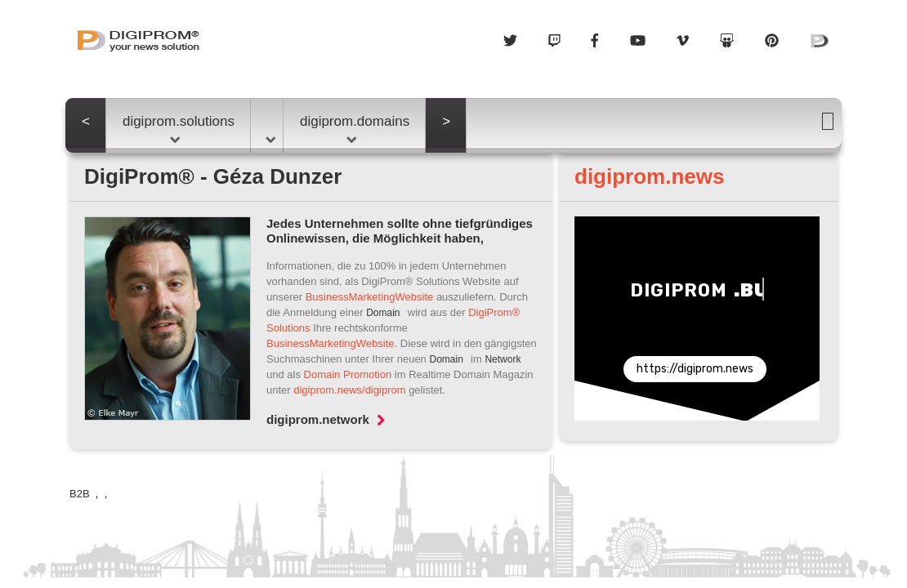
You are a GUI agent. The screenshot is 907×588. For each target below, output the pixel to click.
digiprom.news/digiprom (349, 390)
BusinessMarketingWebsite (370, 297)
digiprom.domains (355, 128)
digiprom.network (326, 419)
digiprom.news (649, 176)
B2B (81, 494)
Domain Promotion (348, 374)
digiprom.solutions (179, 128)
